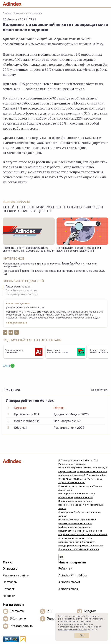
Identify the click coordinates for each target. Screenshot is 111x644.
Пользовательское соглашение (75, 501)
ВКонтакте (18, 618)
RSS (50, 611)
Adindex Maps (68, 589)
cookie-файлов (83, 624)
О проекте (10, 569)
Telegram (90, 611)
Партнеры (10, 582)
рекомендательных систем (73, 629)
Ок (82, 635)
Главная (7, 13)
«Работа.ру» (12, 64)
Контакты (17, 611)
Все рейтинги (100, 390)
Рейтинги (65, 569)
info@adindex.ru (21, 626)
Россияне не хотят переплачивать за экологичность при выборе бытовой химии (28, 250)
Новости (19, 13)
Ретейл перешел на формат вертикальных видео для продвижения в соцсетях (53, 210)
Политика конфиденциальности (76, 497)
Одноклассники (58, 618)
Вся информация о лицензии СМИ (77, 494)
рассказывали (70, 162)
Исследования (34, 13)
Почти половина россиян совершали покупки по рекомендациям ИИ (79, 250)
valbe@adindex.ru (16, 323)
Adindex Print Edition (73, 575)
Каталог (9, 589)
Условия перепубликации (72, 464)
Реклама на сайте (16, 575)
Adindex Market (69, 582)
